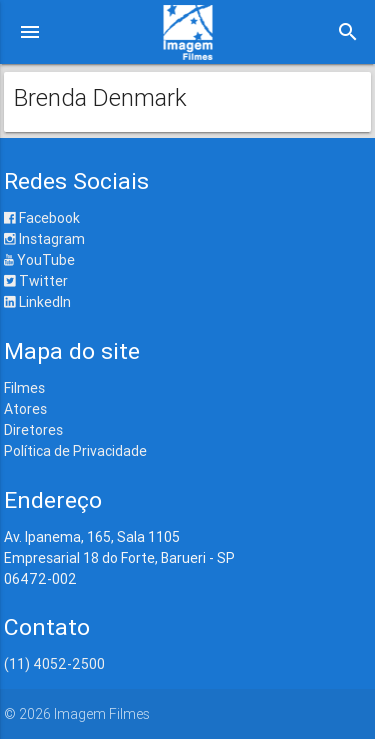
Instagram (44, 239)
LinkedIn (37, 302)
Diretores (33, 430)
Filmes (24, 388)
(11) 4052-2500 (54, 664)
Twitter (36, 281)
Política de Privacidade (75, 451)
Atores (25, 409)
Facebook (42, 218)
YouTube (39, 260)
